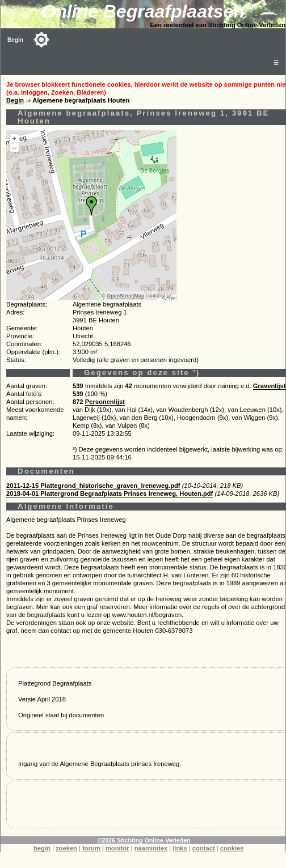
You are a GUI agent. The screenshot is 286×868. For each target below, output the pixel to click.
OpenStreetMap (126, 296)
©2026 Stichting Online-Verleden (144, 840)
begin (42, 848)
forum (91, 848)
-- (14, 147)
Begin (15, 40)
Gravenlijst (270, 386)
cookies (232, 848)
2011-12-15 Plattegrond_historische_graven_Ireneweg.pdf (93, 486)
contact (204, 848)
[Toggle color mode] (41, 40)
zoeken (66, 848)
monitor (117, 848)
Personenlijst (105, 402)
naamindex (151, 848)
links (180, 848)
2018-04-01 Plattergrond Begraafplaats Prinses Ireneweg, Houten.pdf (110, 493)
